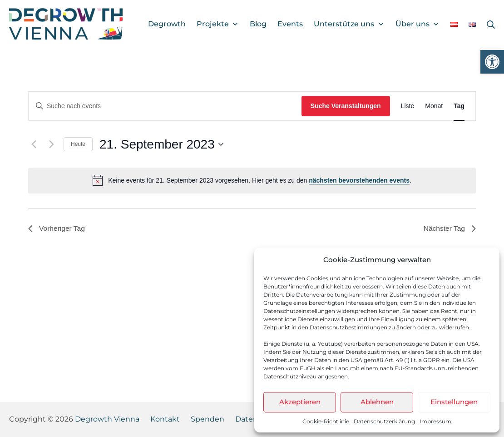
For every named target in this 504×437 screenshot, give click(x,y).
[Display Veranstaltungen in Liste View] (408, 106)
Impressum (435, 421)
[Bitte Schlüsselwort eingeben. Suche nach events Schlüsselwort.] (165, 106)
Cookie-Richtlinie (326, 421)
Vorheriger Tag (57, 229)
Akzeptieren (300, 402)
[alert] (252, 180)
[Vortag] (34, 144)
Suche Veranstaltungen (346, 106)
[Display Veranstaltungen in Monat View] (434, 106)
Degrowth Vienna (107, 419)
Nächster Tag (449, 229)
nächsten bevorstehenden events (359, 180)
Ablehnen (377, 402)
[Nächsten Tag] (51, 144)
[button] (492, 62)
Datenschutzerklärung (384, 421)
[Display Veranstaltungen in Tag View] (459, 106)
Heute (78, 144)
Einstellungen (454, 402)
